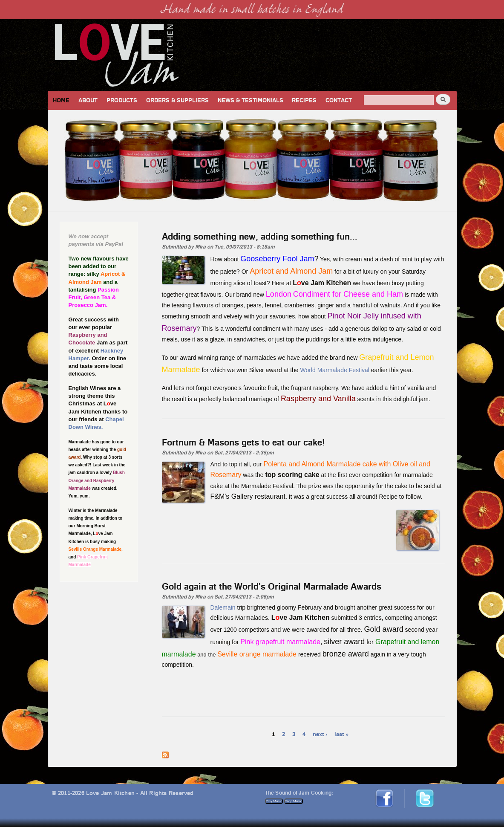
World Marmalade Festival (335, 370)
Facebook (387, 793)
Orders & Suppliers (177, 100)
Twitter (429, 793)
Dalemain (223, 607)
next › (320, 734)
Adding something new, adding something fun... (260, 236)
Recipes (304, 100)
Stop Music (294, 801)
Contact (339, 100)
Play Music (274, 801)
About (88, 100)
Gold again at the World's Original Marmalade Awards (272, 586)
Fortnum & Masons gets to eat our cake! (243, 442)
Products (122, 100)
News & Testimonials (251, 100)
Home (61, 100)
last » (341, 734)
